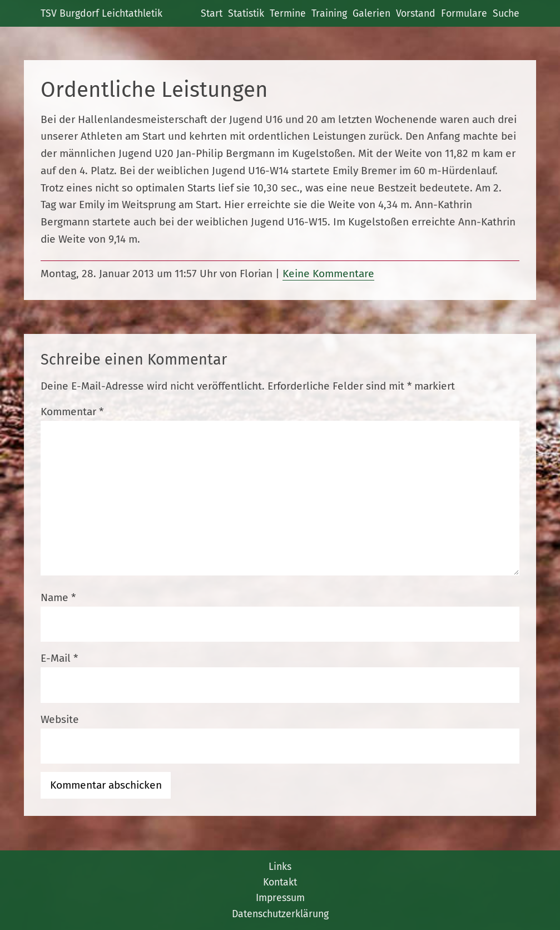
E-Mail (59, 658)
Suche (506, 13)
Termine (288, 13)
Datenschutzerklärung (280, 914)
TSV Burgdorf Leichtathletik (101, 13)
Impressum (280, 898)
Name (58, 597)
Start (212, 13)
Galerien (371, 13)
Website (60, 719)
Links (280, 867)
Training (329, 13)
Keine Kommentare (328, 274)
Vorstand (416, 13)
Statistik (246, 13)
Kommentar (72, 412)
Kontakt (280, 882)
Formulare (464, 13)
